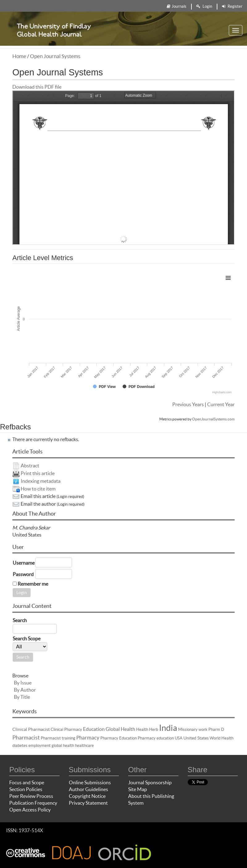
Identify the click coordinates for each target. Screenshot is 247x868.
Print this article (38, 473)
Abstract (30, 466)
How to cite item (38, 489)
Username (24, 563)
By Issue (23, 683)
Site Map (138, 789)
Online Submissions (90, 782)
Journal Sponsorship (150, 782)
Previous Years (188, 404)
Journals (177, 6)
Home (19, 56)
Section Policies (26, 789)
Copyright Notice (87, 796)
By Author (25, 690)
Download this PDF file (37, 87)
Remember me (33, 584)
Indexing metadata (41, 481)
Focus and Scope (27, 782)
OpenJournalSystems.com (213, 419)
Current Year (221, 404)
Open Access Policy (30, 810)
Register (232, 6)
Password (23, 574)
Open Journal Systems (55, 56)
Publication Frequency (33, 803)
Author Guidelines (88, 789)
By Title (22, 697)
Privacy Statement (88, 803)
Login (204, 6)
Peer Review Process (31, 796)
